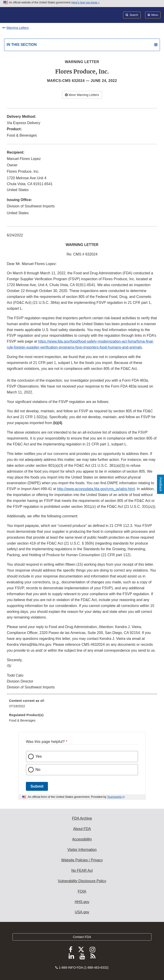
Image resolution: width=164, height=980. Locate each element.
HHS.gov (82, 902)
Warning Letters (17, 28)
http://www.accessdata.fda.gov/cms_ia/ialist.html (96, 489)
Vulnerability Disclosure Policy (82, 881)
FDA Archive (82, 818)
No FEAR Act (82, 871)
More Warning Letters (82, 95)
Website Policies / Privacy (82, 860)
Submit (37, 786)
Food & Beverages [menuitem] (22, 720)
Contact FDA (82, 937)
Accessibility (82, 839)
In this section (22, 45)
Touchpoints (114, 797)
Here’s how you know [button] (86, 2)
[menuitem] (82, 705)
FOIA (82, 891)
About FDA (82, 829)
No (38, 770)
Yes (39, 756)
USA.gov (82, 912)
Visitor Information (82, 850)
